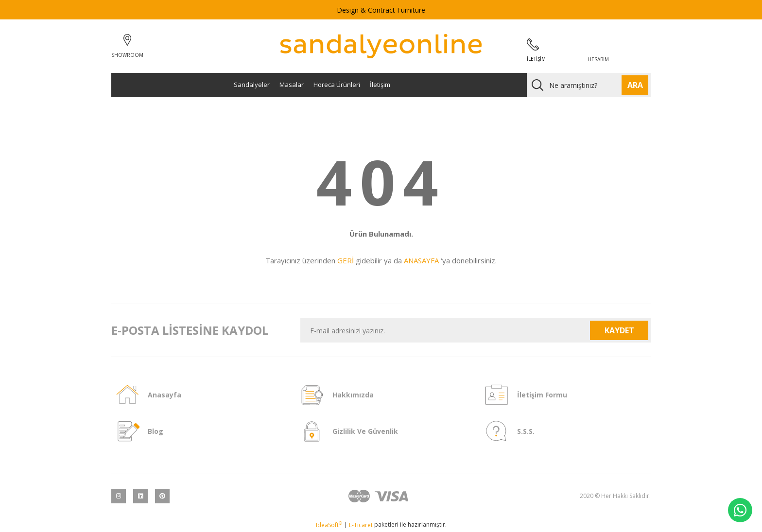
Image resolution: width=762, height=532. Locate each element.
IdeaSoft (329, 525)
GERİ (346, 260)
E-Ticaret (361, 525)
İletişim (380, 85)
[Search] (589, 85)
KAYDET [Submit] (619, 330)
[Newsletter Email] (445, 330)
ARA (635, 85)
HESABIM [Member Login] (598, 59)
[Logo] (381, 46)
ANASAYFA (421, 260)
